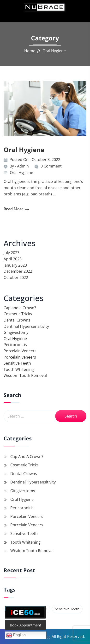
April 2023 (13, 259)
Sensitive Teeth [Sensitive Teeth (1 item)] (67, 609)
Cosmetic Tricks (18, 314)
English (16, 635)
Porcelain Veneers (20, 351)
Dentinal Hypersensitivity (26, 326)
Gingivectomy (16, 332)
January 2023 (15, 265)
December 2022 (18, 271)
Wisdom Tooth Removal (25, 375)
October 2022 (16, 277)
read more (16, 209)
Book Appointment (25, 625)
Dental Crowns (17, 320)
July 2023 (12, 253)
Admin (23, 166)
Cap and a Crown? (20, 308)
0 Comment (51, 166)
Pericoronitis (15, 345)
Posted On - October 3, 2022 (35, 160)
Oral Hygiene (24, 150)
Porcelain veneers (20, 357)
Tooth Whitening (19, 369)
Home (30, 51)
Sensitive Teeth (17, 363)
